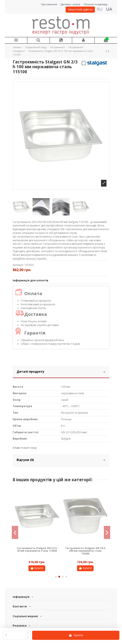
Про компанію (50, 4)
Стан (16, 448)
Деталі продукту (61, 372)
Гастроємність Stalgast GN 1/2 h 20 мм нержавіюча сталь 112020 (37, 549)
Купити (76, 635)
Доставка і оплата (71, 4)
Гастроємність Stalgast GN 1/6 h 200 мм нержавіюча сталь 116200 (85, 551)
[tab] (61, 372)
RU (100, 9)
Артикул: (18, 265)
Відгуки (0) (61, 460)
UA (109, 9)
